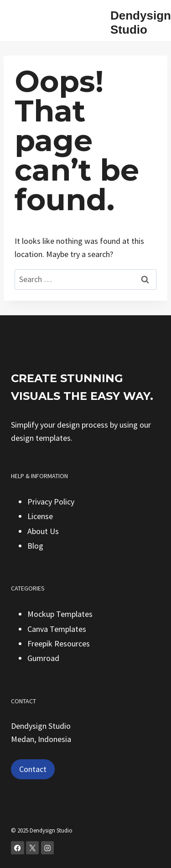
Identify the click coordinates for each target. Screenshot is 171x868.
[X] (33, 848)
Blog (35, 546)
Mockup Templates (60, 614)
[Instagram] (48, 848)
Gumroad (43, 658)
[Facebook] (18, 848)
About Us (43, 531)
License (40, 516)
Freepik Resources (59, 643)
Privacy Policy (51, 502)
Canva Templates (57, 629)
